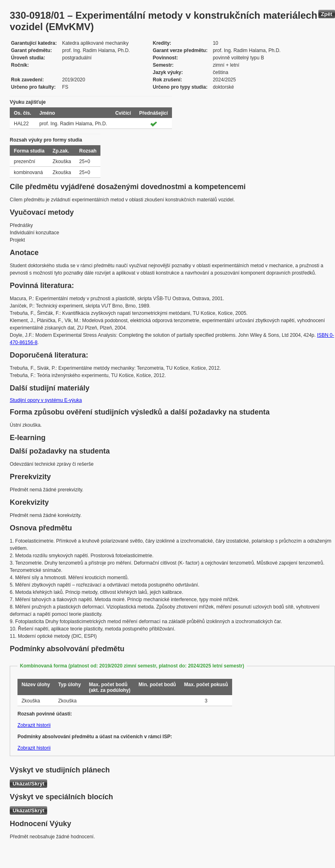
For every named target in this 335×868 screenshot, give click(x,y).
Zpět (327, 14)
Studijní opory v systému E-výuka (46, 400)
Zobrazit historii (34, 725)
